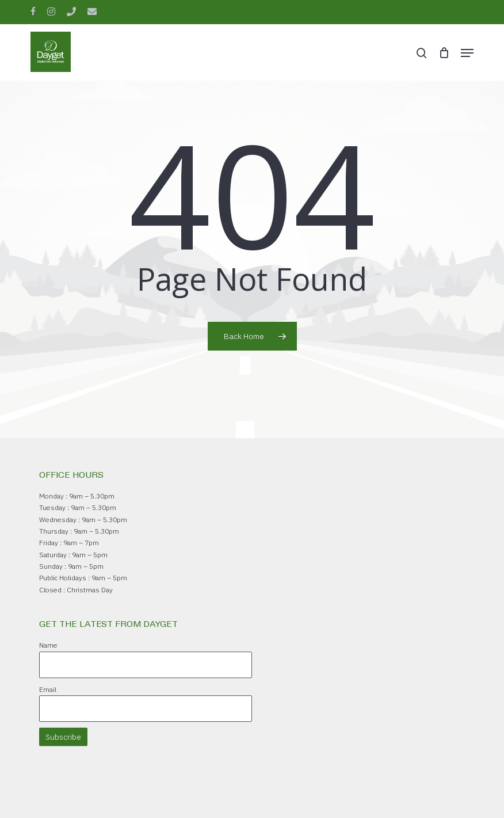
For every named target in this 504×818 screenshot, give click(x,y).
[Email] (146, 709)
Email (48, 689)
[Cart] (444, 53)
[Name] (146, 665)
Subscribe (63, 737)
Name (48, 645)
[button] (467, 53)
